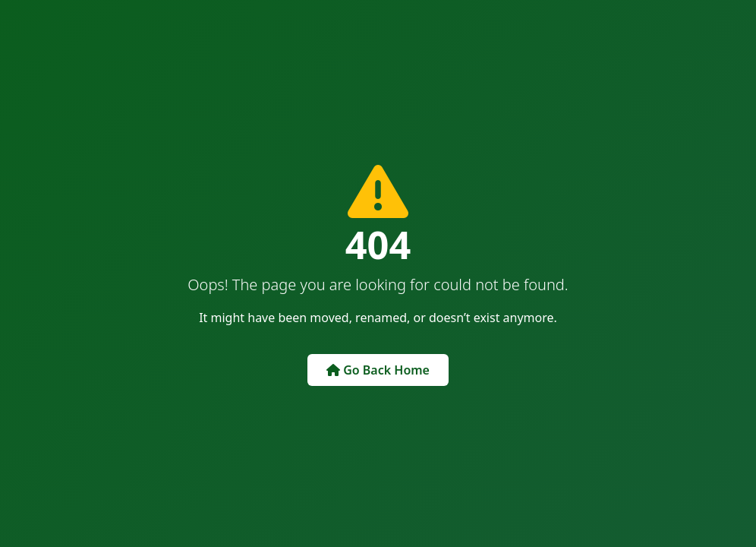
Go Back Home (378, 370)
